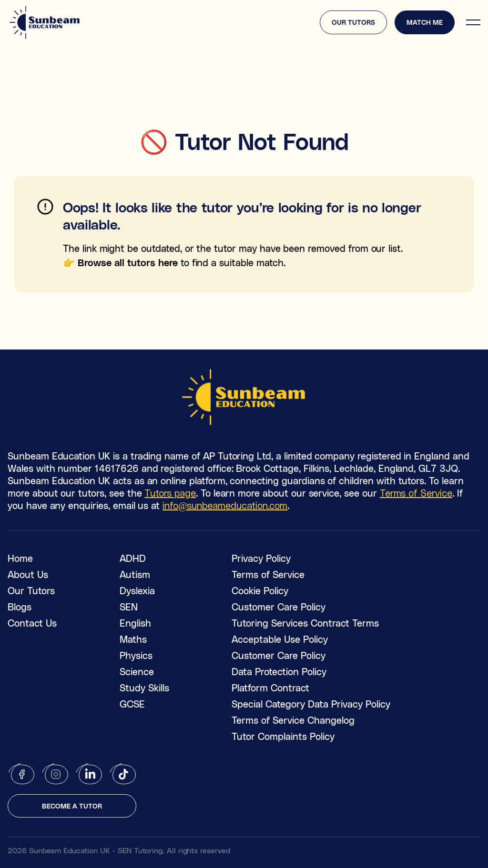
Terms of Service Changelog (293, 720)
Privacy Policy (261, 558)
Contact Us (32, 623)
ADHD (133, 558)
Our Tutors (31, 590)
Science (137, 671)
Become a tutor (72, 806)
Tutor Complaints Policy (283, 736)
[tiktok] (123, 774)
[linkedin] (89, 774)
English (135, 623)
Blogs (20, 607)
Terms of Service (416, 493)
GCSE (132, 704)
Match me (425, 22)
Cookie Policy (260, 590)
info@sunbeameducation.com (225, 505)
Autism (135, 574)
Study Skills (144, 688)
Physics (136, 655)
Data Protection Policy (279, 671)
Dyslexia (137, 590)
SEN (129, 607)
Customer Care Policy (279, 607)
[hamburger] (473, 22)
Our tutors (353, 22)
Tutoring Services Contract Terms (305, 623)
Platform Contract (270, 688)
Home (20, 558)
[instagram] (56, 774)
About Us (28, 574)
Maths (133, 639)
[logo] (45, 22)
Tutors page (170, 493)
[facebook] (22, 774)
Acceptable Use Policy (280, 639)
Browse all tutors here (128, 262)
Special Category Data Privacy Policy (311, 704)
